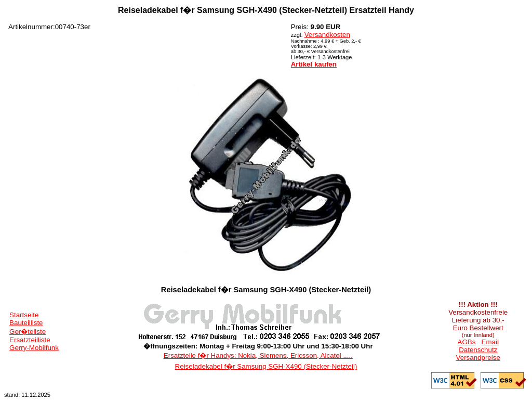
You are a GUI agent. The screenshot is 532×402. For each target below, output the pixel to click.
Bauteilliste (26, 323)
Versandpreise (478, 358)
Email (490, 342)
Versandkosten (327, 35)
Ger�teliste (28, 332)
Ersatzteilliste (30, 340)
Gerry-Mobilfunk (34, 348)
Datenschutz (478, 350)
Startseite (24, 315)
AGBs (467, 342)
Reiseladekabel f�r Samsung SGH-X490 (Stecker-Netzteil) (266, 366)
